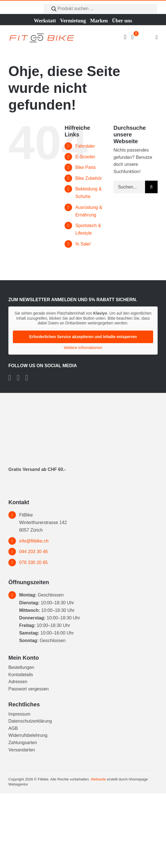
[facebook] (10, 378)
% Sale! (83, 244)
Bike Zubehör (89, 178)
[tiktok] (27, 378)
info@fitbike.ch (34, 541)
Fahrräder (85, 146)
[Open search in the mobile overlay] (100, 9)
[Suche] (151, 187)
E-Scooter (85, 157)
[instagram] (18, 378)
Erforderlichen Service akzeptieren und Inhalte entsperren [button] (83, 336)
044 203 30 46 (33, 552)
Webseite (98, 779)
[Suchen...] (129, 187)
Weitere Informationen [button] (83, 347)
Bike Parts (86, 167)
